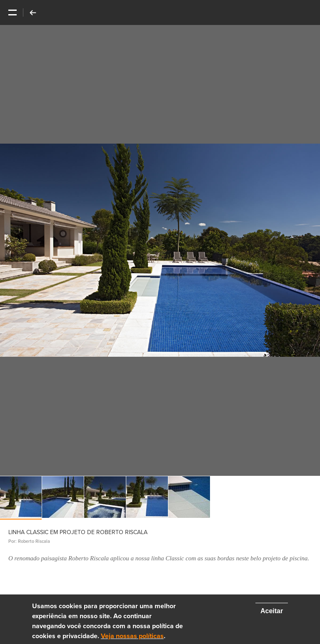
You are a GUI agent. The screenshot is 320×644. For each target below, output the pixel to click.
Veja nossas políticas (132, 636)
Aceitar (272, 611)
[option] (160, 250)
